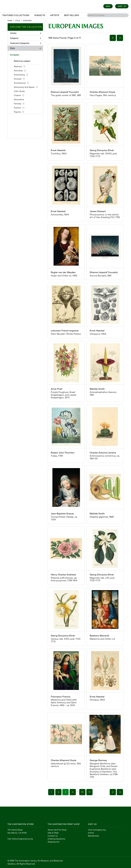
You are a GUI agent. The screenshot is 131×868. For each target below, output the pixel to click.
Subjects (26, 38)
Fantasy (18, 104)
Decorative (19, 99)
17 (89, 792)
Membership (93, 836)
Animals (18, 79)
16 (82, 792)
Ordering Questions (56, 839)
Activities (18, 71)
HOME (10, 21)
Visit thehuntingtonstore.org (20, 839)
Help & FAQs (53, 833)
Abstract (18, 66)
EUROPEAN (27, 21)
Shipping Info (54, 842)
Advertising (19, 75)
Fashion (18, 108)
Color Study (19, 91)
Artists (26, 33)
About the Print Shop (57, 830)
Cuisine (17, 95)
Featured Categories (26, 43)
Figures (17, 112)
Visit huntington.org (97, 830)
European (15, 55)
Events (91, 833)
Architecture (20, 83)
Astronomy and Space (24, 87)
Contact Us (53, 836)
